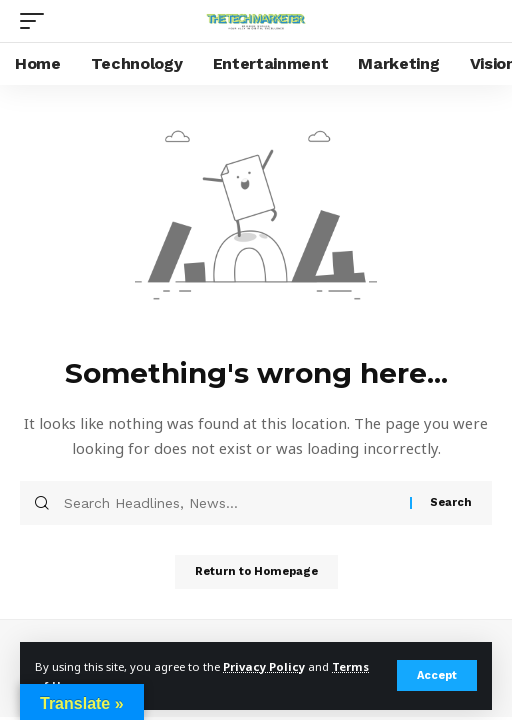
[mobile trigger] (37, 21)
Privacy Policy (264, 666)
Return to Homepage (256, 571)
